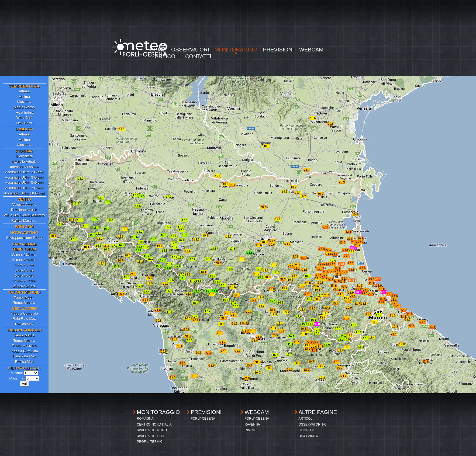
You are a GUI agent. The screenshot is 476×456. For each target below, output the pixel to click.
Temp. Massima (24, 346)
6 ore (19, 275)
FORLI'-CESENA (203, 419)
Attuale (24, 91)
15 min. (17, 254)
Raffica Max (24, 324)
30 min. (17, 260)
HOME (158, 50)
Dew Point (24, 123)
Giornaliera (24, 156)
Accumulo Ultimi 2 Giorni (24, 172)
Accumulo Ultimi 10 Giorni (24, 193)
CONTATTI (198, 56)
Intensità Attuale (24, 161)
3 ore (19, 270)
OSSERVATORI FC (313, 424)
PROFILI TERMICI (150, 442)
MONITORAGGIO (236, 50)
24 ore (18, 286)
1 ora (19, 265)
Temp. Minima (24, 303)
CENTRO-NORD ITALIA (154, 424)
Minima (24, 97)
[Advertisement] (238, 38)
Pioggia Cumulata (24, 313)
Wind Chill (24, 118)
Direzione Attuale (24, 210)
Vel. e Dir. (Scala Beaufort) (24, 215)
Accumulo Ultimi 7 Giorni (24, 188)
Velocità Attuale (24, 205)
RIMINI (250, 430)
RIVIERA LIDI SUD (151, 436)
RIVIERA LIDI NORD (152, 430)
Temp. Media (24, 297)
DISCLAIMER (308, 436)
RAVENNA (252, 424)
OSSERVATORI (190, 50)
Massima (24, 102)
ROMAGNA (145, 419)
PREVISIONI (278, 50)
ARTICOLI (167, 56)
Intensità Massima (24, 167)
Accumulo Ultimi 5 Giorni (24, 182)
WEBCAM (311, 50)
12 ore (18, 281)
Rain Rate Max (24, 318)
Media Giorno (24, 107)
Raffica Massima (24, 220)
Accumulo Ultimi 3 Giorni (24, 177)
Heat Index (24, 112)
